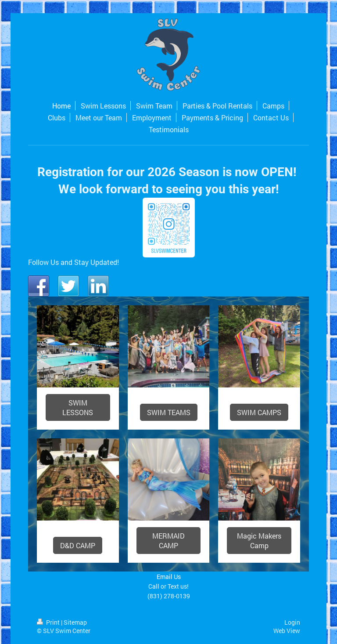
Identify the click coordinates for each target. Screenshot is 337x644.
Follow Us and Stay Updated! (73, 262)
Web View (287, 631)
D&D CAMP (78, 545)
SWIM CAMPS (259, 412)
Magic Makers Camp (259, 541)
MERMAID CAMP (168, 541)
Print (49, 622)
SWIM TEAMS (169, 412)
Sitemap (75, 622)
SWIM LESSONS (78, 407)
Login (292, 622)
